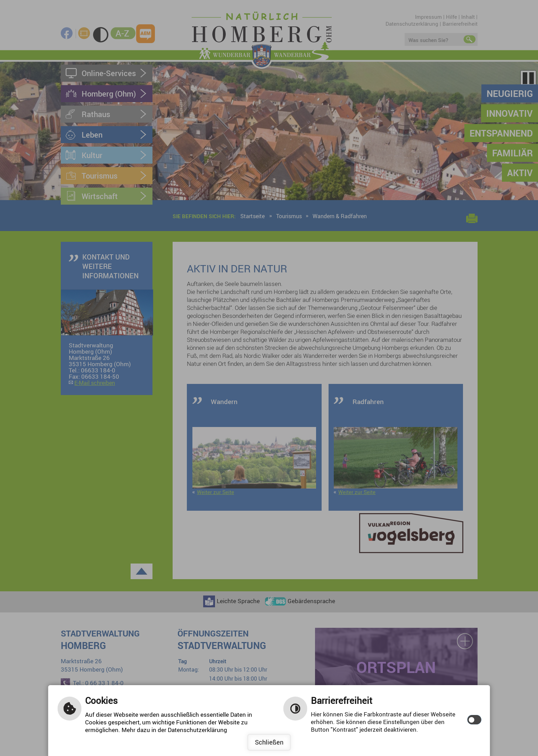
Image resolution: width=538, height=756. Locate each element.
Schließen (269, 742)
